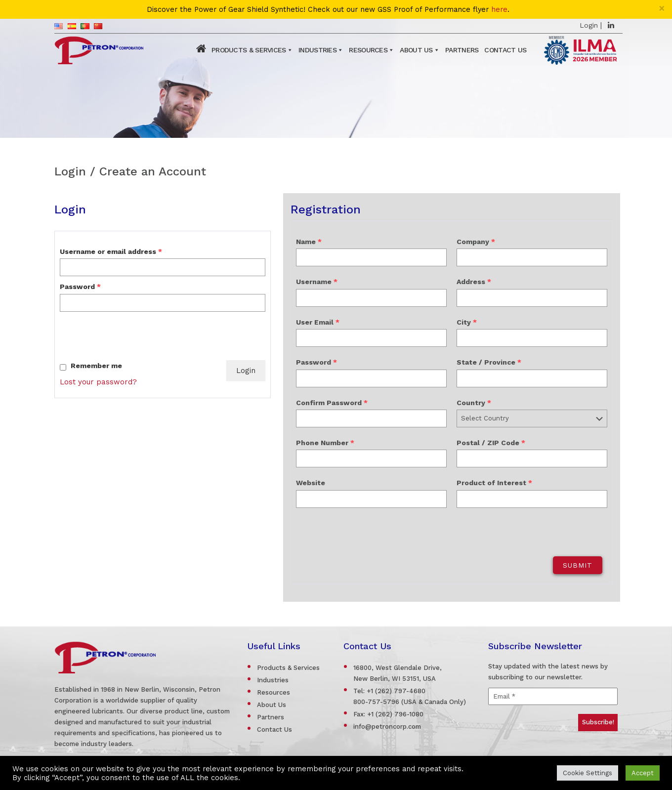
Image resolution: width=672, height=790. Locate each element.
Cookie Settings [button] (588, 773)
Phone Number (325, 443)
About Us (416, 50)
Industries (317, 50)
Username (317, 282)
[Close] (662, 8)
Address (474, 282)
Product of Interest (494, 483)
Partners (462, 50)
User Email (318, 322)
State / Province (489, 362)
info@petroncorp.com (387, 727)
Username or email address (111, 251)
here (499, 10)
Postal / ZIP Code (491, 443)
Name (309, 242)
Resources (368, 50)
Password (80, 287)
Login (589, 25)
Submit (578, 565)
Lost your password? (98, 382)
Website (311, 483)
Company (476, 242)
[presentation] (135, 336)
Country (474, 403)
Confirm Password (332, 403)
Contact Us (505, 50)
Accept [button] (643, 773)
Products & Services (249, 50)
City (467, 322)
